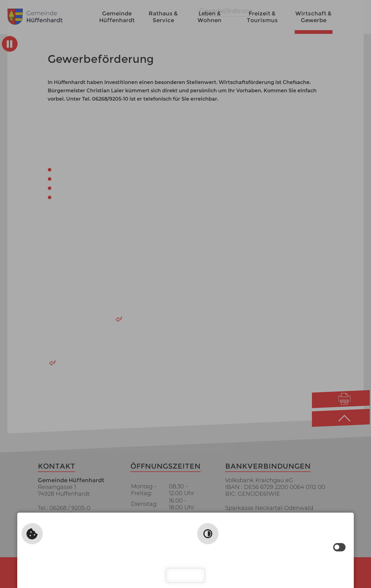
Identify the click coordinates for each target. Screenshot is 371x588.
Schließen (186, 575)
